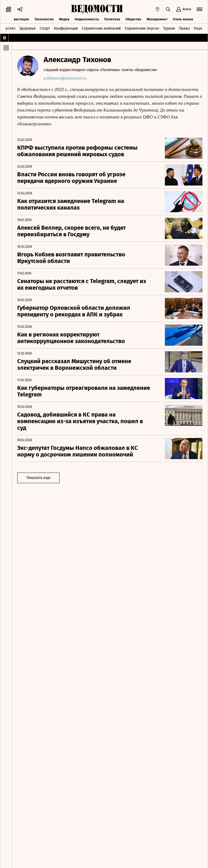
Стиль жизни (183, 19)
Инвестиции (19, 19)
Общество (133, 19)
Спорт (45, 28)
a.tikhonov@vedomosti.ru (65, 78)
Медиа (64, 19)
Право (184, 28)
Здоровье (28, 28)
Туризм (169, 28)
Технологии (44, 19)
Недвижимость (87, 19)
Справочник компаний (101, 28)
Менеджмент (157, 19)
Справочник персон (142, 28)
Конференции (66, 28)
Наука (199, 28)
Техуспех (8, 28)
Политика (112, 19)
